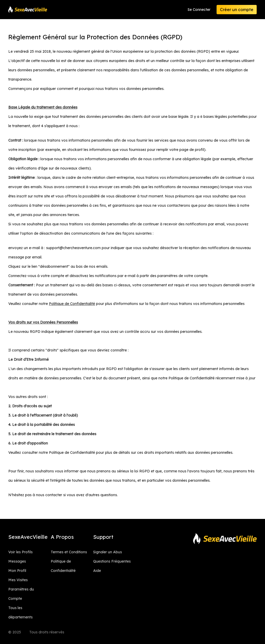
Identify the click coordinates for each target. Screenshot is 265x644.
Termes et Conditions (69, 552)
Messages (17, 561)
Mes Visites (18, 580)
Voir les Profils (20, 552)
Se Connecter (199, 10)
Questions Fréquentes (112, 561)
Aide (97, 571)
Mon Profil (17, 571)
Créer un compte (237, 10)
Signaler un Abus (108, 552)
